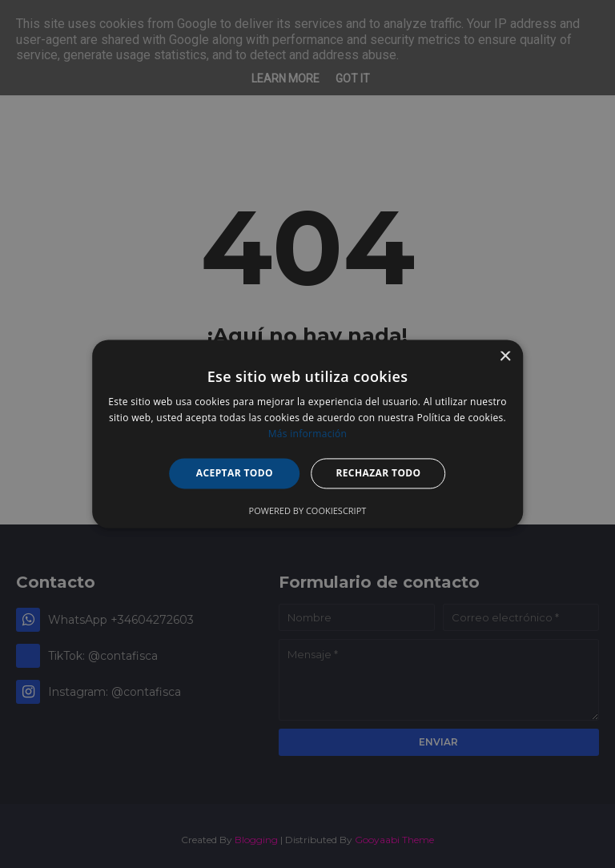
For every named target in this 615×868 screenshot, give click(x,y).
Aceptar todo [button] (235, 473)
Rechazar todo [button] (378, 473)
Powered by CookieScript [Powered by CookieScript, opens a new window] (308, 511)
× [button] (505, 357)
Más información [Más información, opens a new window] (307, 434)
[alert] (307, 434)
